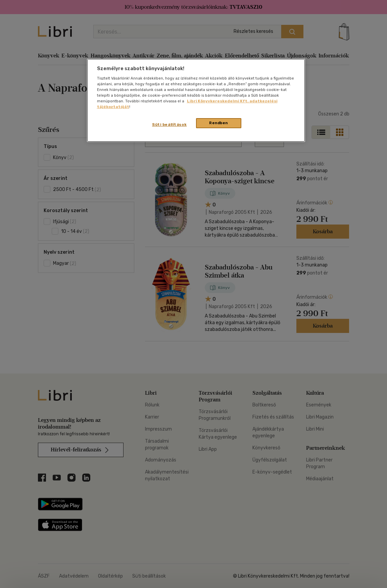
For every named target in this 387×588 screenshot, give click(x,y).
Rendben (219, 123)
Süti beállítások (169, 125)
